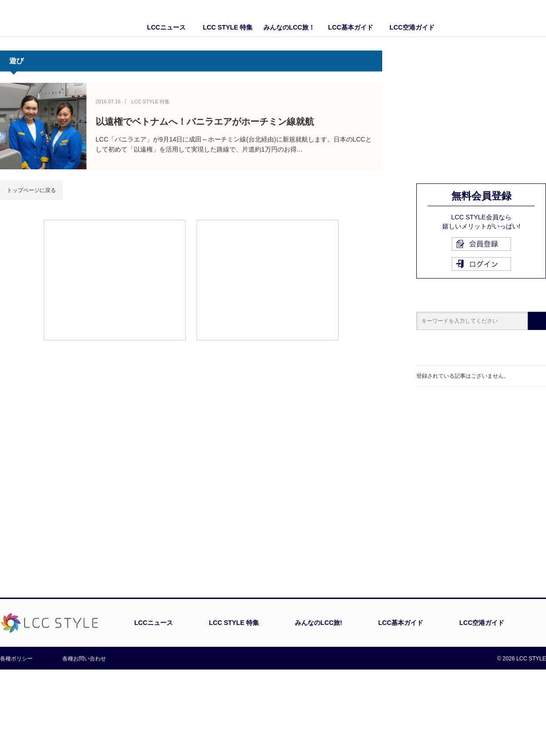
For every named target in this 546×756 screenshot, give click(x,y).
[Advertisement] (115, 279)
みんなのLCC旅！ (289, 27)
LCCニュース (166, 27)
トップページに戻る (31, 190)
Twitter (539, 18)
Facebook (521, 18)
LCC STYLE (53, 18)
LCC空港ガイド (412, 27)
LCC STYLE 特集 (228, 27)
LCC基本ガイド (351, 27)
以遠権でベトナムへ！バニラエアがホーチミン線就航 (205, 122)
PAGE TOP (521, 667)
